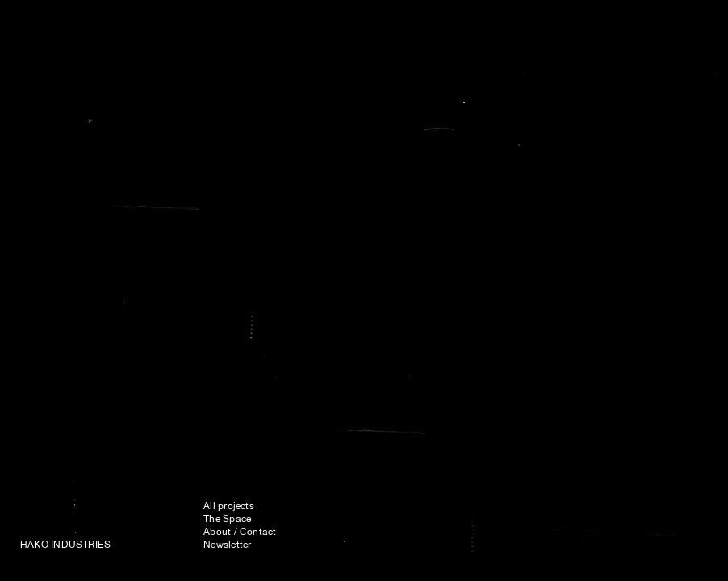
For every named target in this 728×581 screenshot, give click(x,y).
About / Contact (240, 533)
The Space (227, 520)
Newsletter (227, 545)
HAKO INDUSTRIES (65, 545)
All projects (229, 507)
